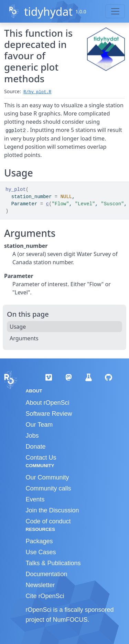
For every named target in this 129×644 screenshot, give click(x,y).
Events (35, 499)
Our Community (47, 477)
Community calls (49, 488)
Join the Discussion (52, 510)
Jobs (32, 436)
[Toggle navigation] (115, 11)
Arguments (24, 338)
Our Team (39, 425)
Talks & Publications (53, 563)
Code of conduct (48, 521)
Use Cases (41, 552)
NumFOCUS (70, 620)
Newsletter (40, 585)
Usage (18, 327)
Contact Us (41, 458)
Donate (36, 447)
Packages (39, 541)
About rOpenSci (48, 403)
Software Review (49, 414)
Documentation (47, 574)
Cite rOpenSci (45, 596)
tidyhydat (48, 11)
